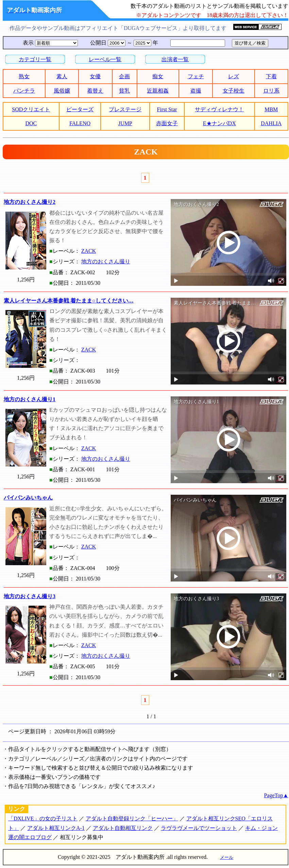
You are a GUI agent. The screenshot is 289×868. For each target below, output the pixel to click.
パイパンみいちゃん (28, 498)
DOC (31, 123)
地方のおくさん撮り (106, 261)
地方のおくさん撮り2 (30, 202)
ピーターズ (80, 109)
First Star (167, 109)
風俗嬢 (62, 91)
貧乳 (124, 91)
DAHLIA (271, 123)
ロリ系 (271, 91)
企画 (124, 76)
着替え (95, 91)
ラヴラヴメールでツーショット (199, 828)
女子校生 (234, 91)
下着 (271, 76)
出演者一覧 (175, 59)
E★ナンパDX (219, 123)
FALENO (80, 123)
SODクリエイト (31, 109)
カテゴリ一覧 (35, 59)
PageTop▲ (276, 795)
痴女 (158, 76)
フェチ (196, 76)
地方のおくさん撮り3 (30, 596)
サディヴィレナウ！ (219, 109)
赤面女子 (167, 123)
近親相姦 (158, 91)
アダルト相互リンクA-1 (56, 828)
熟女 (24, 76)
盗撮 (196, 91)
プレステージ (125, 109)
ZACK (89, 251)
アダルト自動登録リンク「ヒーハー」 (132, 818)
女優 (95, 76)
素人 (62, 76)
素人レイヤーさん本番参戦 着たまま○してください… (69, 301)
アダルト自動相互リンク (123, 828)
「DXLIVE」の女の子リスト (43, 818)
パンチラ (24, 91)
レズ (234, 76)
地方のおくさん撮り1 (30, 399)
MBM (271, 109)
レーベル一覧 (105, 59)
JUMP (125, 123)
